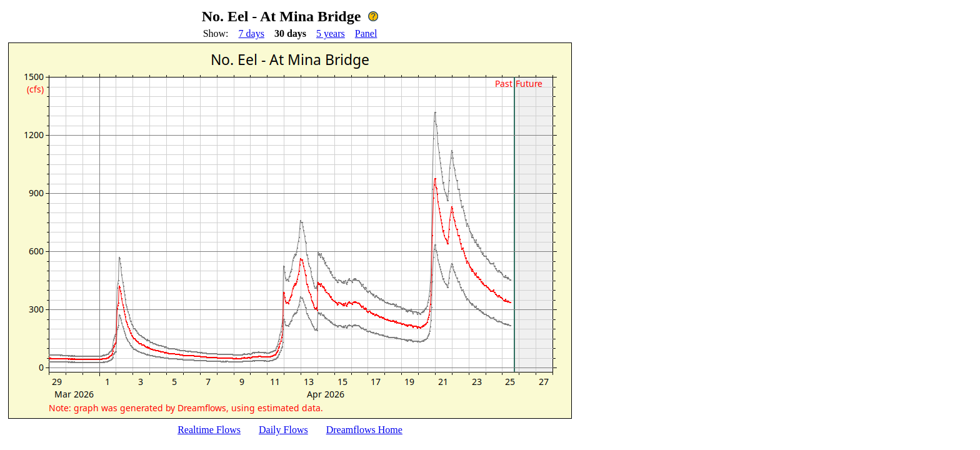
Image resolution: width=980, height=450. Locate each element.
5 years (331, 33)
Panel (366, 33)
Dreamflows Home (364, 430)
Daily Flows (283, 430)
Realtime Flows (209, 430)
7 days (252, 33)
